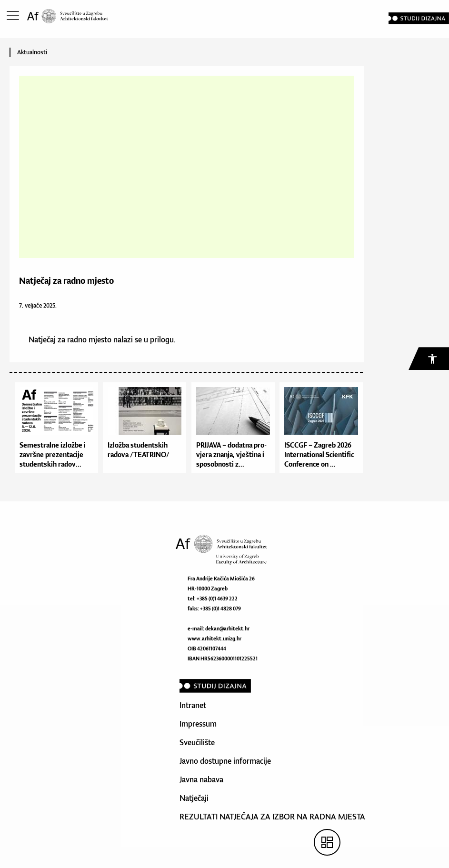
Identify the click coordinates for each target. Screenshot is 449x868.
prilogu (162, 339)
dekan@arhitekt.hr (227, 629)
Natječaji (194, 798)
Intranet (193, 705)
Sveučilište (197, 742)
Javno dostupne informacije (225, 761)
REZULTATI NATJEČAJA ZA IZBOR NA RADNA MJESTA (272, 817)
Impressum (198, 724)
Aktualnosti (32, 52)
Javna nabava (201, 779)
